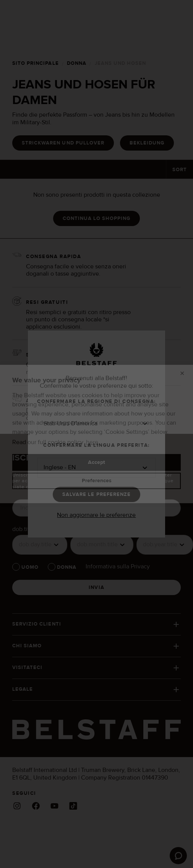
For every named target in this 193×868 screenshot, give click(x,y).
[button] (97, 424)
